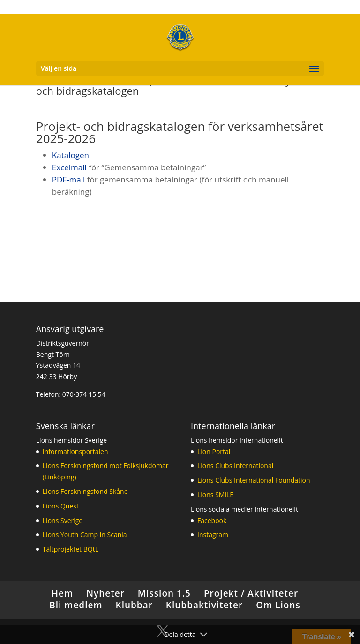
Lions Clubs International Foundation (254, 480)
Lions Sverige (63, 520)
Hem (62, 593)
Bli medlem (76, 605)
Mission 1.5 (164, 593)
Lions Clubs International (235, 466)
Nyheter (105, 593)
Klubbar (134, 605)
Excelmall (71, 167)
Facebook (212, 520)
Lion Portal (214, 451)
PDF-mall (69, 179)
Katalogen (71, 155)
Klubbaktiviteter (204, 605)
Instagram (213, 534)
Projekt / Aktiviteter (251, 593)
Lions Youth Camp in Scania (85, 534)
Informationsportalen (75, 451)
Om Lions (278, 605)
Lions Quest (61, 506)
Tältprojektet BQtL (71, 549)
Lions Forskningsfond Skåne (85, 491)
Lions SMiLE (215, 495)
